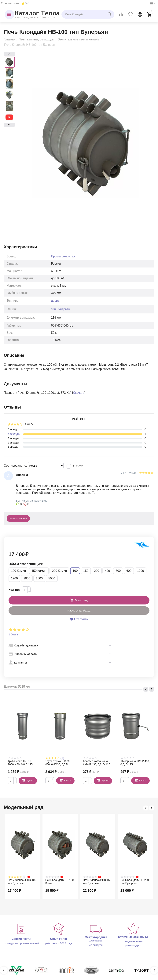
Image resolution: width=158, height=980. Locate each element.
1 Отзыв (14, 635)
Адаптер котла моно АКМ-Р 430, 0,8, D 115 (96, 763)
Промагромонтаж (63, 256)
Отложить (79, 619)
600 (129, 571)
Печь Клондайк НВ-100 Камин (59, 882)
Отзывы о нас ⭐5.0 (15, 3)
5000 (52, 578)
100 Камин (18, 571)
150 (86, 571)
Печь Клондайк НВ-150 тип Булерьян (97, 882)
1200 (14, 578)
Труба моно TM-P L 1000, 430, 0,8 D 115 (20, 763)
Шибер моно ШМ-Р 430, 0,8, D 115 (135, 763)
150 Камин (39, 571)
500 (118, 571)
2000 (27, 578)
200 (97, 571)
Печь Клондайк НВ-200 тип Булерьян (135, 882)
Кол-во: (14, 590)
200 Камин (59, 571)
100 (75, 571)
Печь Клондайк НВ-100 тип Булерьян (22, 882)
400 (107, 571)
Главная (10, 39)
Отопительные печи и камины (79, 39)
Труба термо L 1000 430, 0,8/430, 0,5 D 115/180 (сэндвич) (57, 763)
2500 (39, 578)
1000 (141, 571)
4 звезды (14, 434)
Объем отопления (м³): (26, 564)
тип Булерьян (61, 309)
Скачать (79, 393)
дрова (55, 301)
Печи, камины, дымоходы (36, 39)
